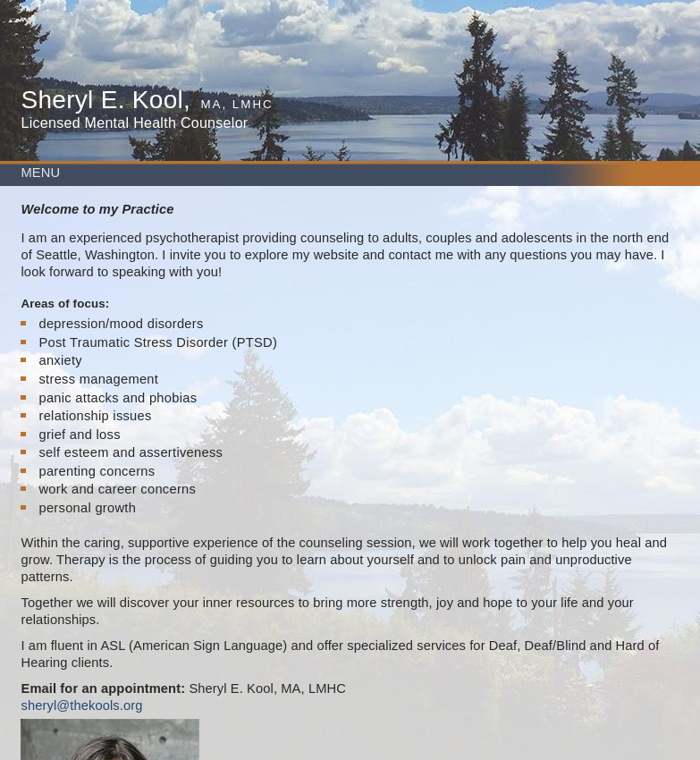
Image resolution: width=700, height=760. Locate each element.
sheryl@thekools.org (81, 705)
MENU (40, 173)
